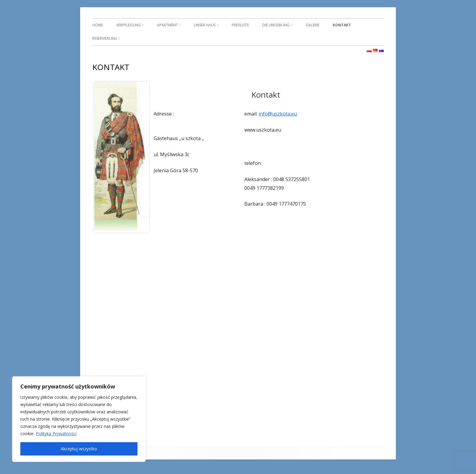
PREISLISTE (240, 25)
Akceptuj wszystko (79, 449)
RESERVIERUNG (105, 38)
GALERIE (313, 25)
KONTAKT (342, 25)
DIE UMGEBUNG (276, 25)
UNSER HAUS (205, 25)
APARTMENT (167, 25)
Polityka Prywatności (56, 434)
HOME (98, 25)
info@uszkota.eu (278, 114)
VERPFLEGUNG (129, 25)
